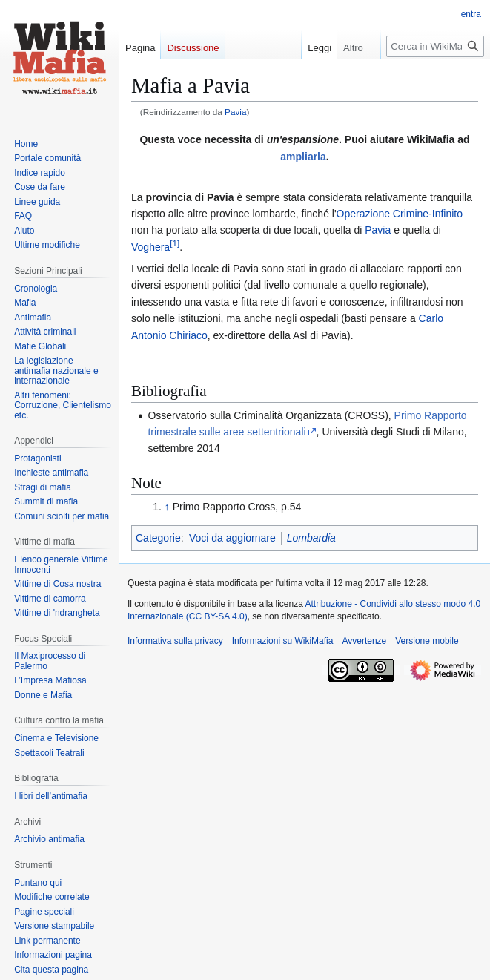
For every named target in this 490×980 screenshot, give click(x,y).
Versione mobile (427, 641)
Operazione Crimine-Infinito (400, 214)
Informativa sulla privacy (175, 641)
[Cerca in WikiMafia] (435, 46)
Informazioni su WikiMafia (283, 641)
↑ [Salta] (167, 507)
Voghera (150, 247)
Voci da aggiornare (232, 538)
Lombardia (311, 538)
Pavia (235, 112)
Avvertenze (364, 641)
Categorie (158, 538)
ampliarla (303, 157)
